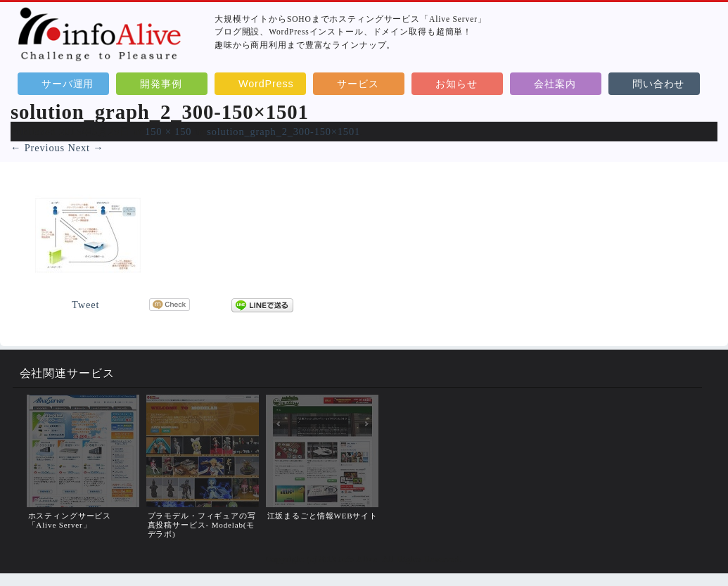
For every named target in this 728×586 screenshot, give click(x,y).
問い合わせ (658, 84)
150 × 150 (168, 132)
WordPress (266, 84)
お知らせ (456, 84)
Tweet (85, 305)
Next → (85, 148)
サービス (358, 84)
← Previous (38, 148)
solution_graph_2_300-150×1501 (283, 132)
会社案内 (555, 84)
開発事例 (161, 84)
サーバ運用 (68, 84)
